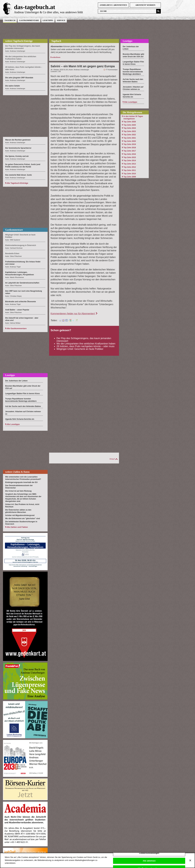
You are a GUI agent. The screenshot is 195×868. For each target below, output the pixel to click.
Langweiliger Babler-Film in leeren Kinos (22, 394)
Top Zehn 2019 (130, 144)
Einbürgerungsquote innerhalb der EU (21, 482)
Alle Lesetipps (13, 424)
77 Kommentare (112, 70)
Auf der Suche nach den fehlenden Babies (23, 406)
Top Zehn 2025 (130, 125)
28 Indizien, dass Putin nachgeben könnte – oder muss (86, 346)
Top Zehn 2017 (130, 151)
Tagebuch (10, 20)
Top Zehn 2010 (130, 174)
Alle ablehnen (149, 862)
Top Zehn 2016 (130, 154)
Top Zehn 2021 (130, 138)
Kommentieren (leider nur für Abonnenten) (73, 314)
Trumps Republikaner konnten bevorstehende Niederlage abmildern (133, 72)
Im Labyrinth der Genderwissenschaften (22, 283)
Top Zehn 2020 (130, 141)
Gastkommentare (29, 20)
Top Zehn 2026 (130, 122)
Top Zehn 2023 (130, 131)
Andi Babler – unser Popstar (17, 310)
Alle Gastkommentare (17, 328)
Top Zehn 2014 (130, 161)
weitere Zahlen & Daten (17, 472)
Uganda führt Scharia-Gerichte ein (20, 419)
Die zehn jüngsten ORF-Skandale (19, 78)
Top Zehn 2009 (130, 177)
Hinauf (112, 459)
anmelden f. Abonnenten (113, 5)
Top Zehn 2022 (130, 135)
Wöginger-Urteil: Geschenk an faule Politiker (80, 349)
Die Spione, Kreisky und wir (17, 156)
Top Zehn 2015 (130, 157)
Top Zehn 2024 (130, 128)
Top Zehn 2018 (130, 148)
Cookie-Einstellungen (149, 855)
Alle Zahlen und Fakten (17, 527)
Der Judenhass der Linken (16, 381)
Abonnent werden (145, 5)
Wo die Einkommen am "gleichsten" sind (23, 519)
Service (61, 20)
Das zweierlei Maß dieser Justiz (19, 175)
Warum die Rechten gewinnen (18, 140)
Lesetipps (48, 20)
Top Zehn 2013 (130, 164)
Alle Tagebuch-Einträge (17, 183)
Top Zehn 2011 (130, 170)
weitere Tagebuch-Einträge (19, 41)
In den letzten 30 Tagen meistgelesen (133, 118)
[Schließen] (190, 862)
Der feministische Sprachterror (18, 148)
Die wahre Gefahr (13, 86)
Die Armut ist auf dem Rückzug (18, 491)
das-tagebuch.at (35, 7)
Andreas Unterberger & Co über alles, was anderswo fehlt (48, 12)
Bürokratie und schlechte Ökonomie (21, 302)
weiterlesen (56, 57)
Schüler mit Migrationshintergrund (20, 515)
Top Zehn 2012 (130, 167)
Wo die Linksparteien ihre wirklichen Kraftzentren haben (86, 344)
